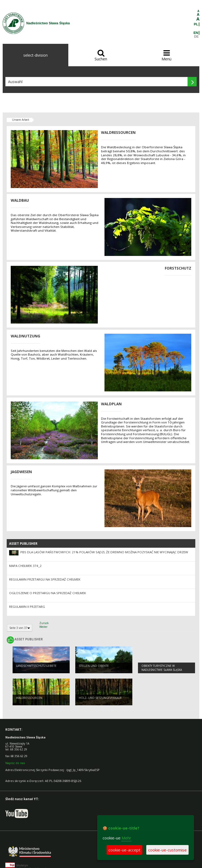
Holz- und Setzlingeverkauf (100, 698)
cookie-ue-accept (124, 850)
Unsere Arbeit (21, 120)
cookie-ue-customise (167, 850)
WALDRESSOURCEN (29, 698)
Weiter (43, 627)
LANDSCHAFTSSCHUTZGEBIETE (36, 666)
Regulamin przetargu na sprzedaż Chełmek (45, 579)
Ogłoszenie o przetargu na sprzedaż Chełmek (48, 593)
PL (196, 24)
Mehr (126, 838)
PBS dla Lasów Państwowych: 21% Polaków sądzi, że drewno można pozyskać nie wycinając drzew (104, 552)
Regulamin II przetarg (27, 607)
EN (196, 33)
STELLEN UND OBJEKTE (94, 666)
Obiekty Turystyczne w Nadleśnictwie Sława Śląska (162, 668)
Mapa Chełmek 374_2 (25, 566)
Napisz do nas (15, 763)
